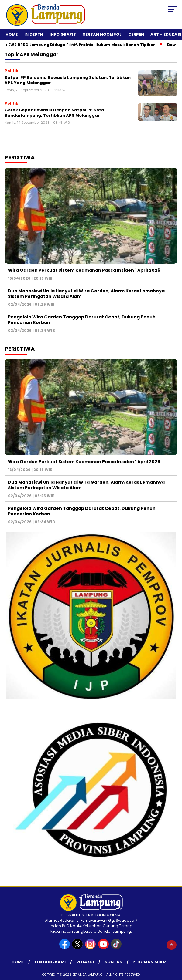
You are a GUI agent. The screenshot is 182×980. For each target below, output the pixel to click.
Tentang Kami (50, 962)
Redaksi (85, 962)
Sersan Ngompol (102, 34)
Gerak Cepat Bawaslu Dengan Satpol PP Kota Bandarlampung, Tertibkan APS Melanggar (54, 113)
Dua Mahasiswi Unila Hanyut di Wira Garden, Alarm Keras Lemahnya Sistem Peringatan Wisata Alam (86, 294)
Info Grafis (63, 34)
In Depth (34, 34)
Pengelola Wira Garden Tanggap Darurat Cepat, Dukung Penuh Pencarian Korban (82, 320)
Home (12, 34)
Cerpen (136, 34)
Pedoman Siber (149, 962)
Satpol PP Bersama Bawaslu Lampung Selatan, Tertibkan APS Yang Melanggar (68, 80)
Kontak (113, 962)
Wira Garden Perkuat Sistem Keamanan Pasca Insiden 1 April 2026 (84, 270)
